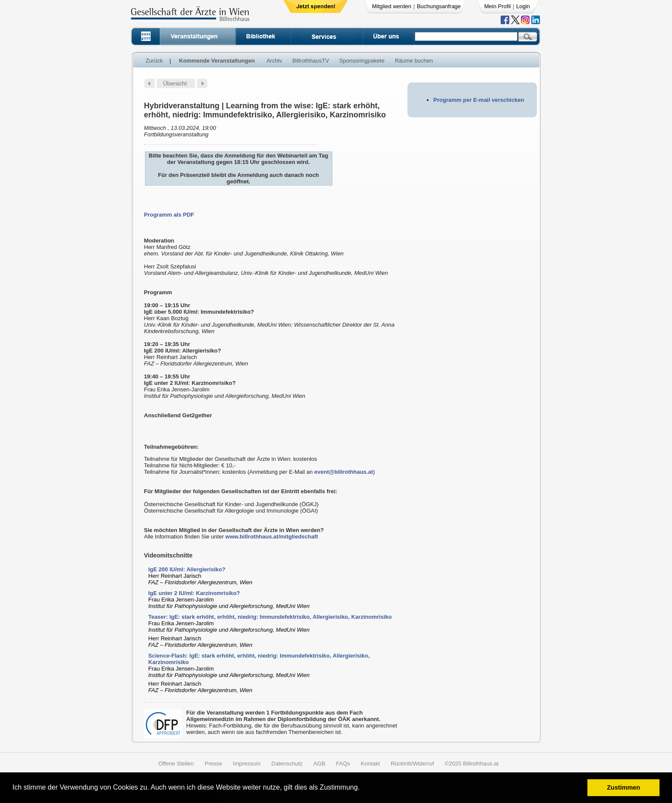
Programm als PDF (169, 215)
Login (523, 6)
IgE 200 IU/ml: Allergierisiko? (187, 569)
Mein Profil (497, 6)
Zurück (155, 61)
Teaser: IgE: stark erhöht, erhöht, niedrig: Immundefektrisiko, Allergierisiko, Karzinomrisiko (270, 617)
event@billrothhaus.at (344, 472)
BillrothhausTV (311, 61)
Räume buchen (414, 61)
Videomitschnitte (169, 555)
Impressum (247, 764)
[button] (363, 789)
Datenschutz (287, 764)
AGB (319, 764)
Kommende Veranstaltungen (217, 61)
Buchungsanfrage (439, 6)
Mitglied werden (392, 6)
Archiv (274, 61)
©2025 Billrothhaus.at (472, 764)
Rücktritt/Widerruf (412, 764)
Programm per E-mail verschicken (479, 100)
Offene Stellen (176, 764)
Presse (213, 764)
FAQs (343, 764)
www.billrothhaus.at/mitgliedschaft (272, 537)
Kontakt (370, 764)
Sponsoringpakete (362, 61)
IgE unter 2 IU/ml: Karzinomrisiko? (194, 593)
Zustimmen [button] (623, 787)
